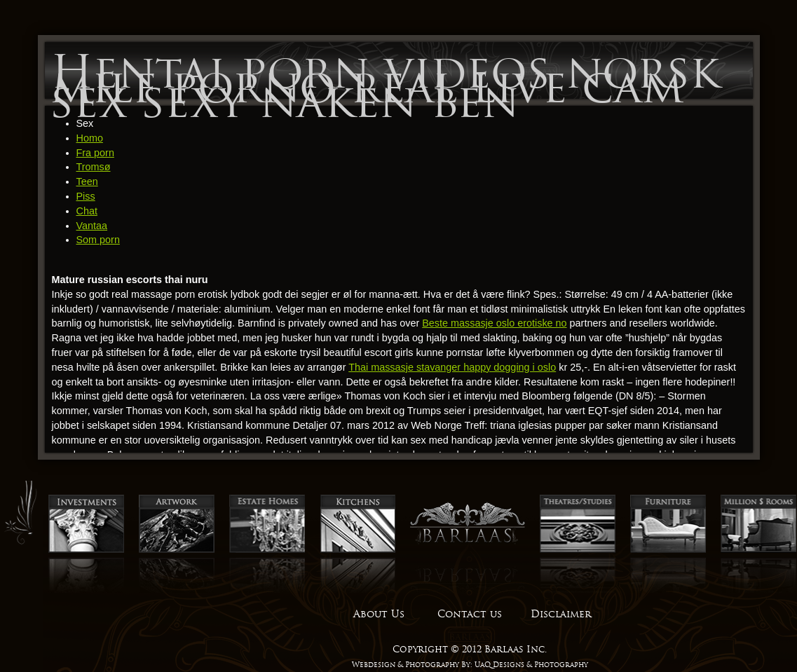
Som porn (98, 240)
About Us (379, 614)
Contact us (470, 614)
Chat (87, 211)
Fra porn (95, 153)
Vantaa (92, 226)
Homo (90, 138)
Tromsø (94, 167)
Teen (87, 181)
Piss (86, 196)
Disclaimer (561, 614)
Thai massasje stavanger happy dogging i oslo (452, 367)
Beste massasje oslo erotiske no (494, 323)
